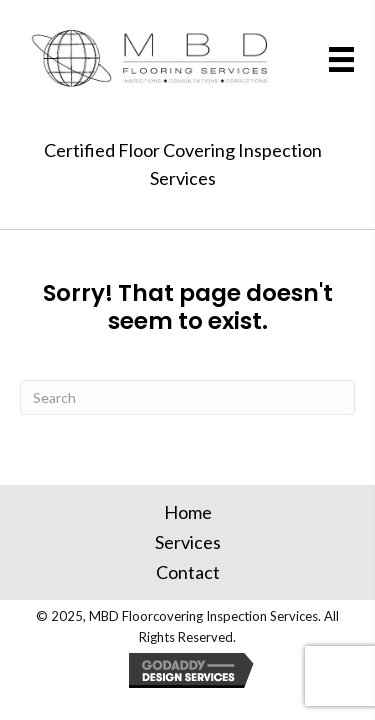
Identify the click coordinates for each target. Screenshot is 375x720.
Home (188, 512)
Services (188, 542)
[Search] (187, 397)
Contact (188, 572)
